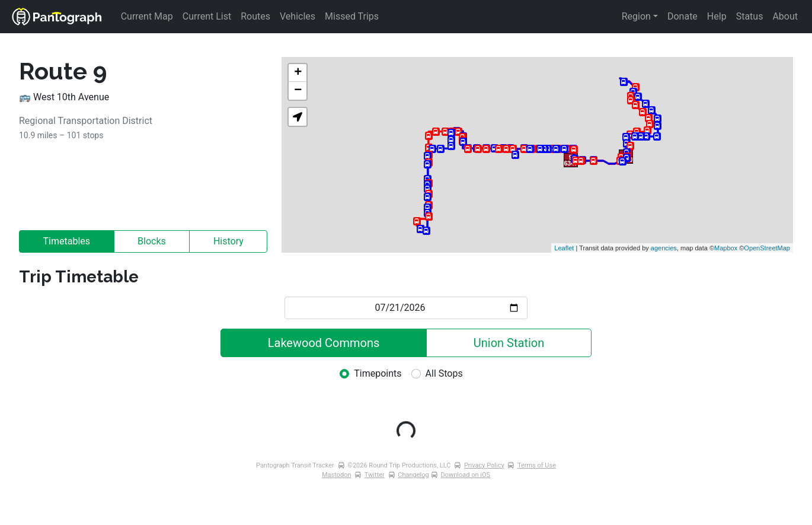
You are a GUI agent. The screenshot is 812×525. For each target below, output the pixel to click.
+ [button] (298, 73)
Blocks (152, 241)
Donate (682, 16)
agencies (664, 248)
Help (717, 16)
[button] (298, 117)
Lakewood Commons (324, 343)
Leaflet (564, 248)
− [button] (298, 91)
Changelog (413, 475)
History (228, 241)
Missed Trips (352, 16)
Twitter (375, 475)
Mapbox (726, 248)
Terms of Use (537, 465)
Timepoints (378, 373)
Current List (207, 16)
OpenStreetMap (767, 248)
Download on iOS (465, 475)
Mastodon (337, 475)
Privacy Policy (484, 465)
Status (750, 16)
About (785, 16)
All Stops (444, 373)
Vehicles (298, 16)
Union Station (509, 343)
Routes (255, 16)
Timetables (67, 241)
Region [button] (636, 16)
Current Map (147, 16)
